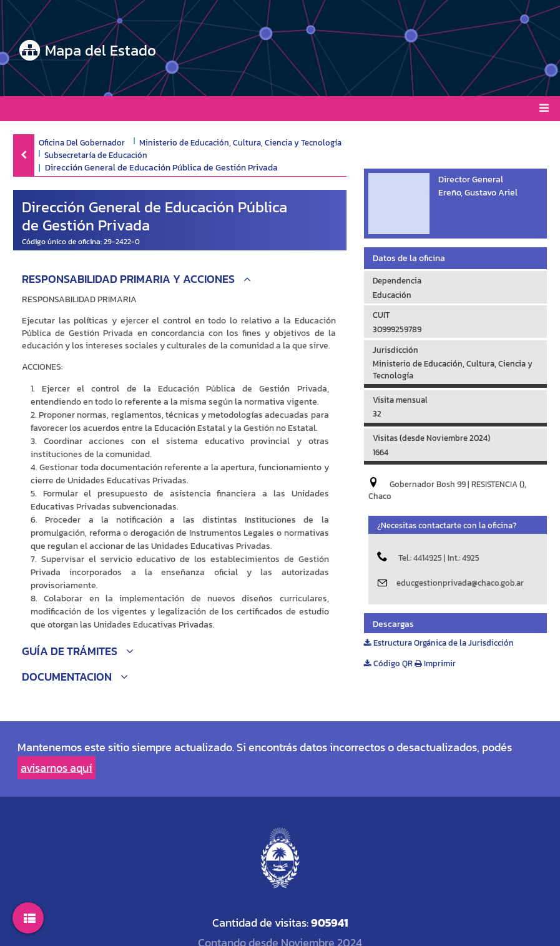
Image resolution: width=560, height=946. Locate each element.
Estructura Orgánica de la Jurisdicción (439, 643)
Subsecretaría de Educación (96, 155)
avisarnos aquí (56, 768)
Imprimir (435, 663)
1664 (381, 452)
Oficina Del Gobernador (82, 142)
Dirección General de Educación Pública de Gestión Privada (161, 168)
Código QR (388, 663)
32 (377, 414)
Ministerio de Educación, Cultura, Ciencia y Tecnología (240, 142)
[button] (180, 281)
